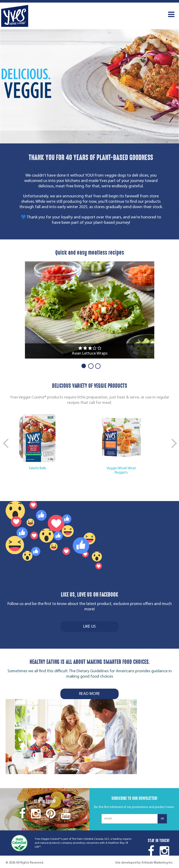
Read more (89, 694)
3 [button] (96, 366)
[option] (89, 86)
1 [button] (83, 366)
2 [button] (89, 366)
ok (162, 819)
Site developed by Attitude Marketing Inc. (144, 863)
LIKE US (89, 627)
